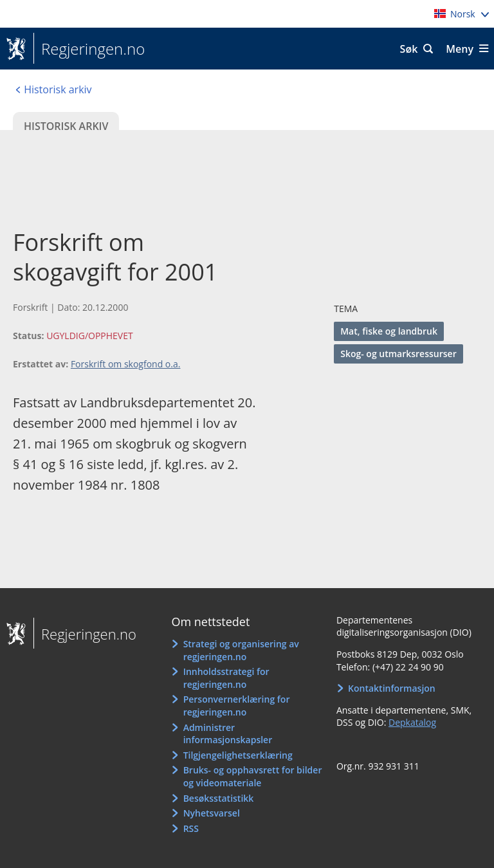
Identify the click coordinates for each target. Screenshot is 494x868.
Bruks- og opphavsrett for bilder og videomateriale (253, 776)
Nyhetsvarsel (212, 813)
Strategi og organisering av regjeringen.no (241, 650)
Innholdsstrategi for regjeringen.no (226, 678)
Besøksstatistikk (219, 798)
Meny (460, 49)
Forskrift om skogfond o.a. (126, 364)
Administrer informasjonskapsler (228, 734)
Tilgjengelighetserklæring (238, 755)
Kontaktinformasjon (392, 688)
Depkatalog (412, 722)
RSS (191, 828)
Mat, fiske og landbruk (389, 331)
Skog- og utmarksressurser (398, 354)
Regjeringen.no (89, 49)
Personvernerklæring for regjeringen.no (237, 706)
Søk (409, 49)
